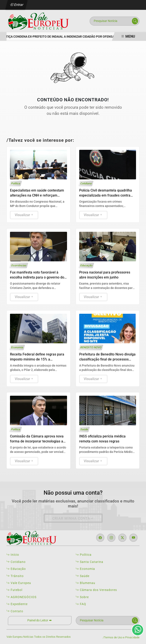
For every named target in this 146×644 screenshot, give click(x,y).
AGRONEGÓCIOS (21, 597)
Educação (16, 569)
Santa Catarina (89, 562)
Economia (85, 569)
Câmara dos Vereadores (96, 590)
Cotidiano (16, 562)
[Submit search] (135, 21)
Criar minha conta (73, 519)
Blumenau (85, 583)
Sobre (82, 597)
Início (13, 555)
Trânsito (15, 576)
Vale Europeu (19, 583)
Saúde (83, 576)
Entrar (17, 5)
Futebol (14, 590)
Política (84, 555)
